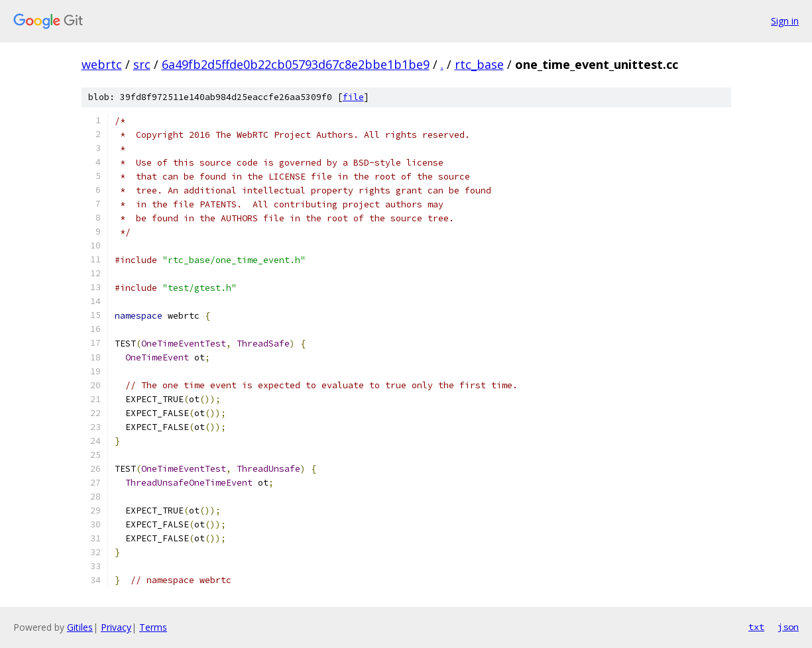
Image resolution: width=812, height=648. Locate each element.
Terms (153, 627)
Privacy (116, 627)
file (353, 97)
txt (756, 627)
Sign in (785, 21)
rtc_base (479, 64)
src (142, 64)
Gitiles (80, 627)
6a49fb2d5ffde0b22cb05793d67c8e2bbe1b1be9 (296, 64)
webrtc (102, 64)
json (788, 627)
